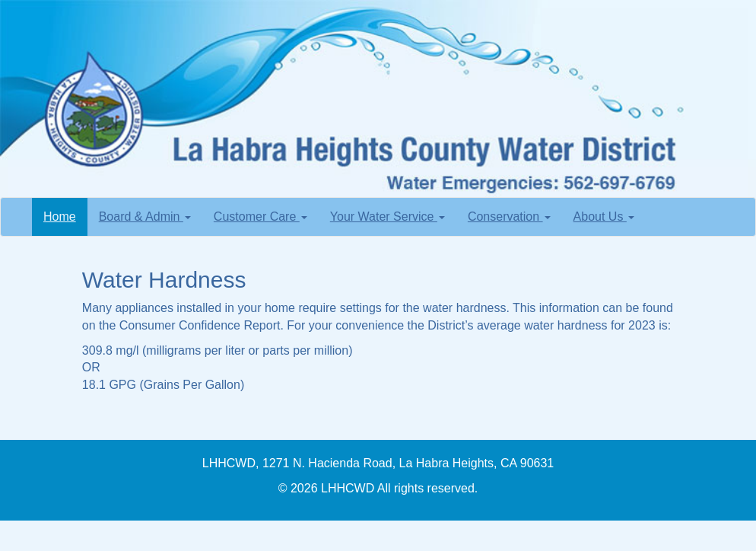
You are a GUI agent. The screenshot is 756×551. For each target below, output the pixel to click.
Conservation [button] (509, 217)
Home (65, 216)
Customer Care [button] (260, 217)
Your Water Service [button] (388, 217)
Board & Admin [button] (145, 217)
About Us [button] (604, 217)
